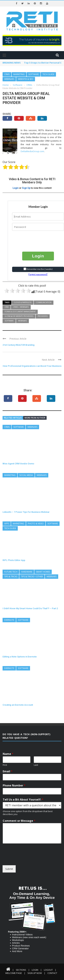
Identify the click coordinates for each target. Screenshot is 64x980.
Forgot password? (38, 274)
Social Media (26, 475)
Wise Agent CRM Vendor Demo (18, 464)
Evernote (9, 620)
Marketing (19, 74)
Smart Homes (43, 572)
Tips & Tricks (11, 577)
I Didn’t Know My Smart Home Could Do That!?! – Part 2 (30, 608)
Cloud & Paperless (23, 302)
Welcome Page (14, 973)
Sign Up (26, 188)
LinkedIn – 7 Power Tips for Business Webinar (26, 512)
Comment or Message (19, 821)
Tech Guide (48, 74)
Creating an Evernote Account (18, 705)
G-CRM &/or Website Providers (19, 316)
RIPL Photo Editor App (14, 560)
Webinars (9, 79)
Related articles (13, 418)
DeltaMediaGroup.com (32, 151)
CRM (7, 307)
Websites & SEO (26, 79)
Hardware (27, 572)
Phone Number (14, 786)
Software (34, 74)
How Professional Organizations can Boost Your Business (32, 366)
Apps (7, 524)
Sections (21, 970)
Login (16, 188)
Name (8, 754)
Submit (9, 869)
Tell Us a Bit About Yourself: (23, 800)
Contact (52, 973)
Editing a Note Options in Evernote (20, 657)
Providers (43, 316)
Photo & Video (36, 524)
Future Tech (11, 572)
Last (36, 765)
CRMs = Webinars (21, 307)
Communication (44, 302)
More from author (35, 418)
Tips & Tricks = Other (32, 577)
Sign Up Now (35, 973)
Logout (48, 970)
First (5, 765)
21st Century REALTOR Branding (19, 345)
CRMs (7, 74)
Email (8, 771)
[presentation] (33, 239)
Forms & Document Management (20, 312)
